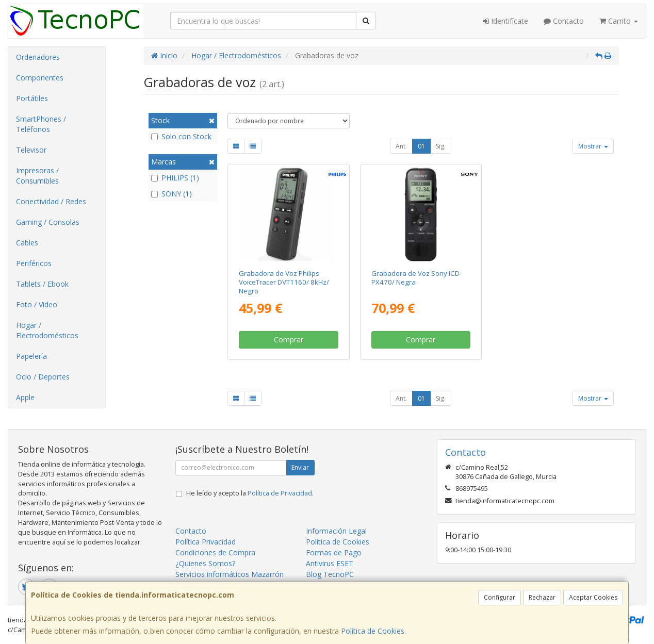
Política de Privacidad (280, 493)
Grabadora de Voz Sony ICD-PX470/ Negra (416, 278)
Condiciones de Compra (215, 552)
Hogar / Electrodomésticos (47, 330)
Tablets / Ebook (42, 284)
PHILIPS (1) (175, 178)
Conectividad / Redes (51, 201)
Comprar (289, 340)
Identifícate (505, 21)
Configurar (500, 597)
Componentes (40, 78)
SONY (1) (171, 194)
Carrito (619, 21)
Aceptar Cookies (593, 597)
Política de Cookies (373, 631)
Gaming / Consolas (48, 222)
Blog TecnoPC (330, 574)
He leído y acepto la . (250, 493)
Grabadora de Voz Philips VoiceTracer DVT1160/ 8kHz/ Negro (284, 282)
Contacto (564, 21)
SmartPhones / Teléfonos (41, 124)
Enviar (300, 467)
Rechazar (542, 597)
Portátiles (32, 98)
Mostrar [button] (593, 146)
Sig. (441, 146)
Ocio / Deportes (43, 377)
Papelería (31, 356)
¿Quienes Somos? (205, 563)
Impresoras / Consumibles (37, 176)
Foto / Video (37, 304)
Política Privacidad (206, 542)
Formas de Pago (334, 552)
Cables (27, 243)
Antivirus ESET (330, 563)
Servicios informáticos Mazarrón (230, 574)
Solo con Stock (181, 136)
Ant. (401, 146)
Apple (25, 397)
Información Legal (336, 531)
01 (421, 146)
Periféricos (34, 263)
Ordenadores (38, 57)
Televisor (31, 150)
